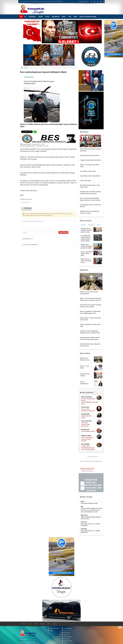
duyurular (55, 624)
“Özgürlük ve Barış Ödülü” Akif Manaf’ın (91, 160)
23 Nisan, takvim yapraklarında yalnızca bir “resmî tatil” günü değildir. (88, 448)
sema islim (84, 522)
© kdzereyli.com (24, 639)
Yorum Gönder (63, 232)
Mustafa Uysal (85, 429)
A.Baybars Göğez (86, 436)
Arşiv (65, 630)
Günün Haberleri (68, 641)
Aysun (83, 501)
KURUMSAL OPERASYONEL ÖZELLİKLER (86, 424)
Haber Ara (66, 635)
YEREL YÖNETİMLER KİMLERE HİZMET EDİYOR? (87, 439)
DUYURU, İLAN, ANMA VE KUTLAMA (88, 17)
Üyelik (65, 643)
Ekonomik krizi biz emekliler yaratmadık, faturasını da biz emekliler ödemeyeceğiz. (91, 307)
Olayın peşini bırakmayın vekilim (89, 503)
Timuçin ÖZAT (85, 407)
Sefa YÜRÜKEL (85, 444)
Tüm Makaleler (68, 637)
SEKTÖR (47, 17)
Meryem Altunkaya (86, 397)
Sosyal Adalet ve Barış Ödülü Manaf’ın (90, 176)
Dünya (26, 68)
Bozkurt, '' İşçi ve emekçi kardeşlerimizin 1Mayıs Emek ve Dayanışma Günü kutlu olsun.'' (91, 300)
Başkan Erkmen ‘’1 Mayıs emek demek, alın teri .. (86, 261)
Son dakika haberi (25, 202)
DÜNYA (75, 17)
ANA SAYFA (24, 624)
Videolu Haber (67, 628)
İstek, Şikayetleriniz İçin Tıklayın (27, 642)
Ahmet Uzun (84, 515)
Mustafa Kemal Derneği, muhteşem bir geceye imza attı (87, 246)
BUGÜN (83, 225)
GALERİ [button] (49, 624)
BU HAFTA (91, 225)
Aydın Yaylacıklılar (86, 421)
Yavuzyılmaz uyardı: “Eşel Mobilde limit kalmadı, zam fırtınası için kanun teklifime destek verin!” (42, 1)
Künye (30, 624)
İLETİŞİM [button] (36, 624)
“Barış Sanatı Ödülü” (86, 181)
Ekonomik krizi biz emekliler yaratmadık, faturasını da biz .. (86, 230)
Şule (82, 506)
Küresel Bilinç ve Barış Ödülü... (88, 171)
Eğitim (52, 630)
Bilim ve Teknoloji (55, 628)
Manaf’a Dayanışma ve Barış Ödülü (90, 155)
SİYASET (64, 17)
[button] (25, 17)
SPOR (70, 17)
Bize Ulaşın (42, 624)
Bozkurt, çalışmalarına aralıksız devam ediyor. (87, 254)
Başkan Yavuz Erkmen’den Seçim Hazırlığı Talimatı (85, 360)
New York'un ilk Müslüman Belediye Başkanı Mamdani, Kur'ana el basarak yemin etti (90, 200)
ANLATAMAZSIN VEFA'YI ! (88, 431)
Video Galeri (67, 632)
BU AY (99, 225)
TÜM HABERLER (55, 17)
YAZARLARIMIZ (32, 17)
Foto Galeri (67, 639)
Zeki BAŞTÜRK (85, 414)
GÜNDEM (40, 17)
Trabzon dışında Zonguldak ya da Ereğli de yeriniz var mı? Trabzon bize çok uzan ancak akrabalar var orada (91, 510)
